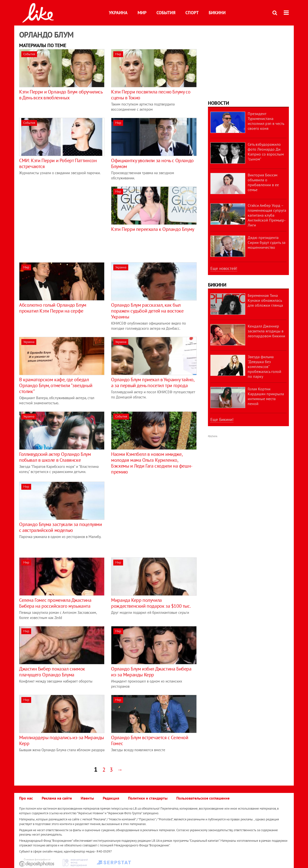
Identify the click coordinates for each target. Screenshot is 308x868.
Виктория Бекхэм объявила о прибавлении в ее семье (263, 182)
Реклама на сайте (57, 798)
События (166, 13)
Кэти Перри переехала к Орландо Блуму (153, 229)
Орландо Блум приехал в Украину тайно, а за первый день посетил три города (153, 382)
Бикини (217, 13)
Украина (118, 13)
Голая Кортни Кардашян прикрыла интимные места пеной (266, 396)
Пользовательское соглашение (203, 798)
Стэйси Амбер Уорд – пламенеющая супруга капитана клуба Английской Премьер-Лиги (267, 215)
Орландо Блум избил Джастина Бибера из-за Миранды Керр (151, 672)
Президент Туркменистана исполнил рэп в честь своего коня (266, 121)
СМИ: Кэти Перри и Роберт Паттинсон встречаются (58, 163)
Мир (142, 13)
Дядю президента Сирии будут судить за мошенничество (267, 242)
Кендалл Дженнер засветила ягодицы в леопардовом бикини (266, 331)
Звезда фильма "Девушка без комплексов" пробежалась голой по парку (264, 367)
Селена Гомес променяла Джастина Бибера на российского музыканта (55, 603)
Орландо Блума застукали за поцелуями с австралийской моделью (61, 527)
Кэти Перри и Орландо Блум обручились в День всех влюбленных (61, 95)
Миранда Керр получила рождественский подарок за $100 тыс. (151, 603)
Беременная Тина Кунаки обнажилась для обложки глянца (265, 300)
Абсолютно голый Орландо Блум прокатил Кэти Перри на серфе (53, 308)
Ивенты (87, 798)
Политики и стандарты (148, 798)
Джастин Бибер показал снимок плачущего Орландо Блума (52, 672)
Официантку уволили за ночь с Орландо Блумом (152, 163)
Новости (218, 103)
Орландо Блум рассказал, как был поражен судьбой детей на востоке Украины (147, 311)
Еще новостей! (224, 268)
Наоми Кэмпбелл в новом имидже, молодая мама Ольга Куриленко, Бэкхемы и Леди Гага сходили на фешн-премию (152, 463)
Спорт (192, 13)
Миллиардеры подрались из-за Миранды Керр (62, 740)
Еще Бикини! (222, 420)
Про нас (26, 798)
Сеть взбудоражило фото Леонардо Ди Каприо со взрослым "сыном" (266, 152)
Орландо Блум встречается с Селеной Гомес (150, 740)
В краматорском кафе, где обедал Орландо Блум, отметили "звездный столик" (56, 385)
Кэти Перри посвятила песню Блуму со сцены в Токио (151, 95)
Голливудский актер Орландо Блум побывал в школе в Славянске (55, 457)
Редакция (111, 798)
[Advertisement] (60, 221)
